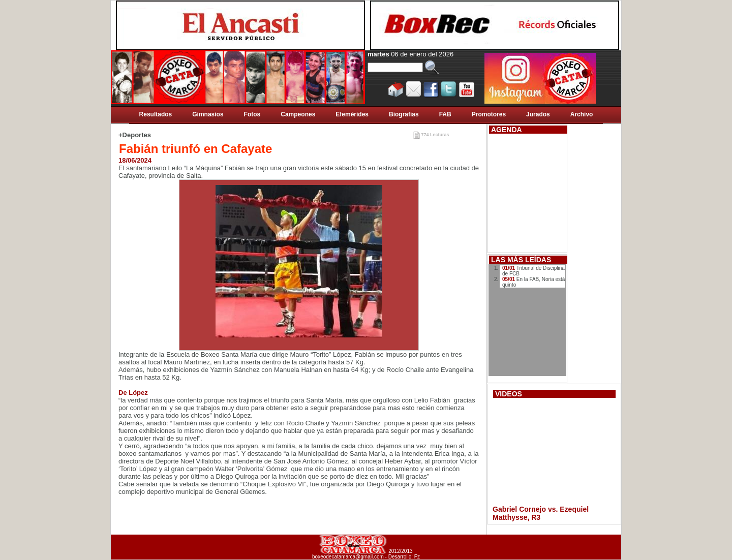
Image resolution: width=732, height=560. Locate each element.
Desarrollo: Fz (404, 557)
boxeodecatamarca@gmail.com (348, 557)
